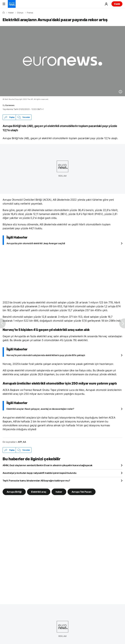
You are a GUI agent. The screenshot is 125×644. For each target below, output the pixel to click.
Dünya (20, 13)
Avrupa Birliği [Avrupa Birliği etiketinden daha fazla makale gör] (14, 492)
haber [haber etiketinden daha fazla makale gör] (59, 492)
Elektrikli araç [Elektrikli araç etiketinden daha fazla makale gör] (39, 492)
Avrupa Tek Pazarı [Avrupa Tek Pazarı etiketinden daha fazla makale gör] (82, 492)
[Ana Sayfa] (4, 13)
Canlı (117, 4)
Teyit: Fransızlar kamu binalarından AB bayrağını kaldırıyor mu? (36, 481)
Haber (11, 13)
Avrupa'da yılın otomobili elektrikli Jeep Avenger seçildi (36, 243)
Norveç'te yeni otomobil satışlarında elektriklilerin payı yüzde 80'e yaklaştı (46, 355)
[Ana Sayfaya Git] (12, 4)
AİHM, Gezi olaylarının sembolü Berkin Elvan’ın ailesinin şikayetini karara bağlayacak (48, 465)
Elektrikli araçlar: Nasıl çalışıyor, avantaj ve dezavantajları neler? (40, 409)
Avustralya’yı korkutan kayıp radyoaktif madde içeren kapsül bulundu (39, 473)
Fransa (30, 13)
